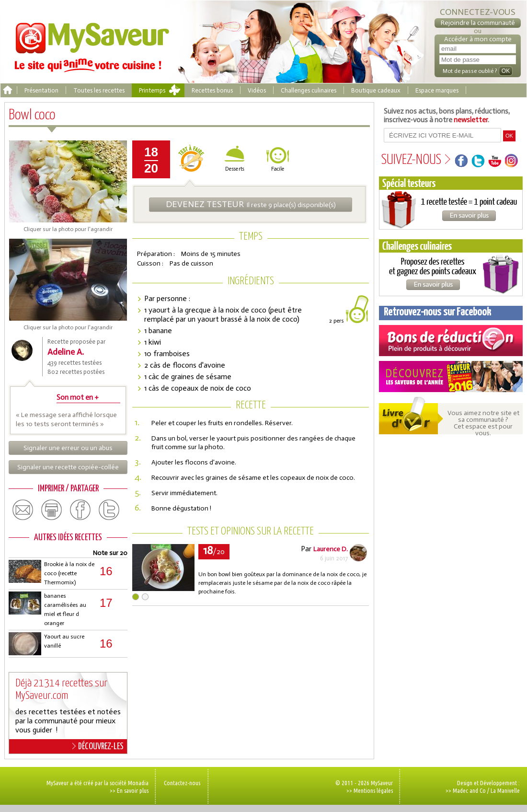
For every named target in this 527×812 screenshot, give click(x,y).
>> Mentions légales (370, 790)
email (23, 510)
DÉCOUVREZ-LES (98, 746)
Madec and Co (469, 790)
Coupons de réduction (451, 341)
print (52, 510)
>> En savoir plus (129, 790)
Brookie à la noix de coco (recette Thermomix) (69, 573)
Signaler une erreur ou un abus (68, 448)
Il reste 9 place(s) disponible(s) (251, 204)
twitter (109, 510)
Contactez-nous (182, 783)
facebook (80, 510)
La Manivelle (505, 790)
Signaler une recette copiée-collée (68, 467)
